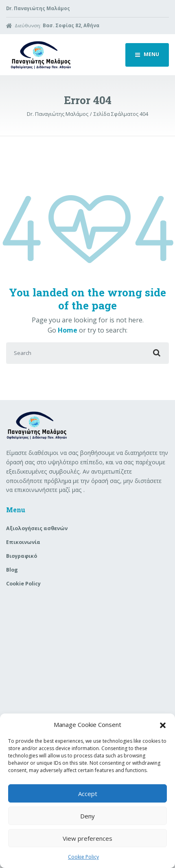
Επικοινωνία (23, 542)
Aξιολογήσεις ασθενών (37, 528)
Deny (87, 816)
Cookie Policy (83, 857)
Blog (12, 570)
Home (68, 330)
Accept (88, 794)
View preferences (87, 838)
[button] (163, 724)
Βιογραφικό (22, 556)
